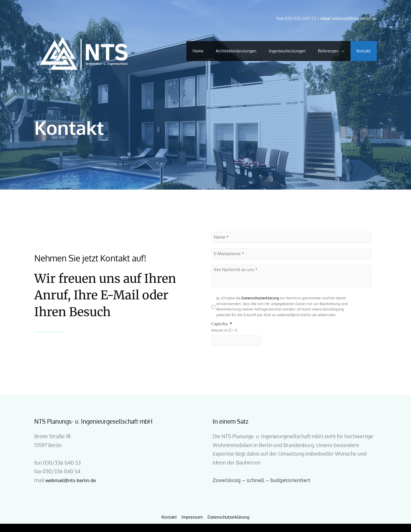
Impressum (192, 517)
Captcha (222, 323)
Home (190, 51)
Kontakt (363, 51)
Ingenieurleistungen (282, 51)
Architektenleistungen (229, 51)
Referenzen (326, 51)
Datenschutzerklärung (261, 298)
